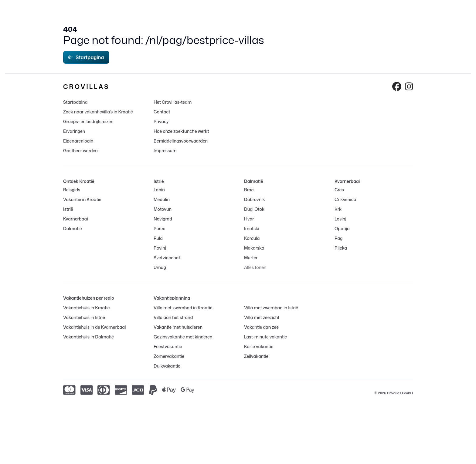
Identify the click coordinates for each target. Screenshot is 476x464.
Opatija (342, 229)
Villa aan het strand (173, 317)
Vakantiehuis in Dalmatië (88, 337)
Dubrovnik (255, 199)
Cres (339, 190)
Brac (249, 190)
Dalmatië (73, 229)
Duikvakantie (167, 366)
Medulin (162, 199)
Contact (162, 112)
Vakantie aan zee (261, 327)
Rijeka (341, 248)
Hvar (249, 219)
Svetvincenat (167, 258)
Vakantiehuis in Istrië (84, 317)
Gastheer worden (80, 151)
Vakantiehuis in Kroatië (87, 308)
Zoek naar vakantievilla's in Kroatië (98, 112)
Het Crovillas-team (173, 102)
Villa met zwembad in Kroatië (183, 308)
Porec (159, 229)
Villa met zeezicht (262, 317)
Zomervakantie (169, 356)
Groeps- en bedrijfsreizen (88, 121)
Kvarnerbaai (76, 219)
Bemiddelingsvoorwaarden (181, 141)
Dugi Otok (254, 209)
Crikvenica (345, 199)
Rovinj (160, 248)
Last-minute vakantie (265, 337)
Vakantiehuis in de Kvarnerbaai (94, 327)
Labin (159, 190)
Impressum (165, 151)
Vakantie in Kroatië (82, 199)
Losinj (340, 219)
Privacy (161, 121)
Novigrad (163, 219)
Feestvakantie (168, 346)
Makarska (254, 248)
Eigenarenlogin (78, 141)
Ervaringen (74, 131)
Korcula (252, 238)
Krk (338, 209)
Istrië (68, 209)
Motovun (163, 209)
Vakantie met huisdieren (178, 327)
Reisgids (72, 190)
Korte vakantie (259, 346)
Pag (338, 238)
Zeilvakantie (256, 356)
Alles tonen (255, 267)
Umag (160, 267)
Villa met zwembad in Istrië (271, 308)
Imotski (252, 229)
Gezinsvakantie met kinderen (183, 337)
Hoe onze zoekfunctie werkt (181, 131)
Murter (251, 258)
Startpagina (86, 57)
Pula (158, 238)
